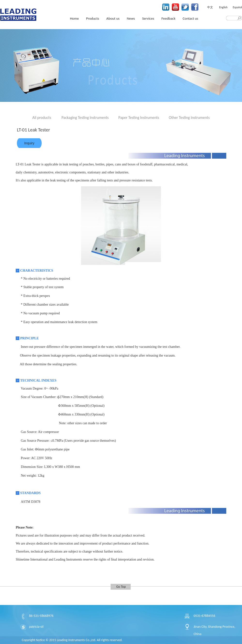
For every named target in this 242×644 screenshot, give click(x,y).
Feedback (168, 18)
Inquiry (29, 143)
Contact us (190, 18)
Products (93, 18)
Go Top (121, 587)
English (223, 7)
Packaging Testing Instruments (85, 118)
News (131, 18)
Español (237, 7)
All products (42, 118)
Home (74, 18)
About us (113, 18)
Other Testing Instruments (189, 118)
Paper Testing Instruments (139, 118)
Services (148, 18)
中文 (210, 7)
